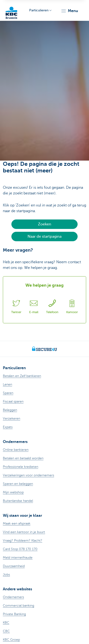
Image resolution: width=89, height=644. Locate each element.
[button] (69, 11)
